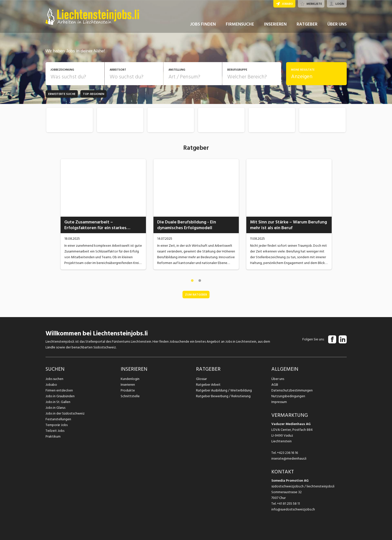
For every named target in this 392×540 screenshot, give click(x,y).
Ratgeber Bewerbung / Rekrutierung (223, 396)
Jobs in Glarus (55, 408)
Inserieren (128, 385)
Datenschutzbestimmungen (292, 390)
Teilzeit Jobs (55, 431)
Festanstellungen (58, 419)
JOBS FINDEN (203, 25)
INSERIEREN (275, 25)
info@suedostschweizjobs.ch (293, 509)
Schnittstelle (130, 396)
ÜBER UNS (337, 25)
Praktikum (53, 436)
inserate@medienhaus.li (289, 458)
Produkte (128, 390)
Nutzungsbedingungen (288, 396)
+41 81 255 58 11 (288, 504)
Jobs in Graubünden (60, 396)
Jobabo (51, 385)
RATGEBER (307, 25)
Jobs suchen (54, 379)
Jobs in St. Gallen (58, 402)
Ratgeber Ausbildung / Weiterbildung (224, 390)
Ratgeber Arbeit (208, 385)
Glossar (201, 379)
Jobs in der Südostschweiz (65, 413)
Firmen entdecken (59, 390)
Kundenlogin (130, 379)
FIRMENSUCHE (240, 25)
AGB (275, 385)
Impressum (279, 402)
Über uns (278, 379)
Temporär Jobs (57, 425)
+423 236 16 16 (287, 453)
